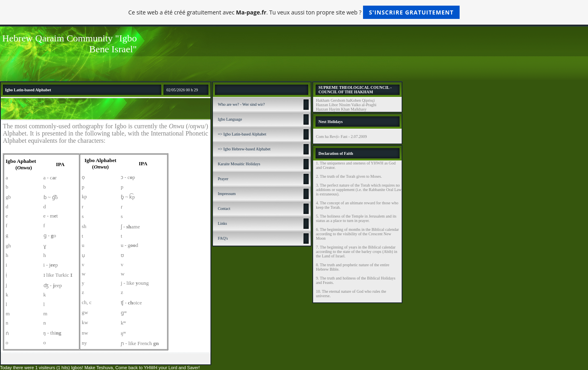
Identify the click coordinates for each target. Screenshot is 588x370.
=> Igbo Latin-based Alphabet (242, 134)
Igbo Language (230, 119)
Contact (224, 209)
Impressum (227, 194)
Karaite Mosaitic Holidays (239, 164)
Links (222, 223)
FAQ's (223, 238)
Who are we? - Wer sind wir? (241, 104)
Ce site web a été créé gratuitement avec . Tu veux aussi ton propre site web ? (294, 12)
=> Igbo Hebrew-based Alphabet (244, 149)
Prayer (223, 179)
